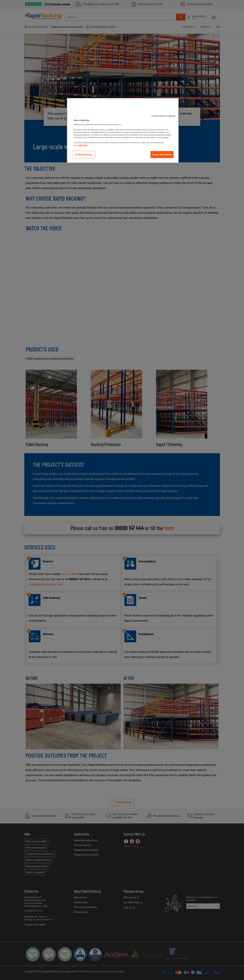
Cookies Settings (84, 154)
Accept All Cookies (162, 154)
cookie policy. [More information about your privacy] (82, 145)
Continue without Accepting (163, 116)
